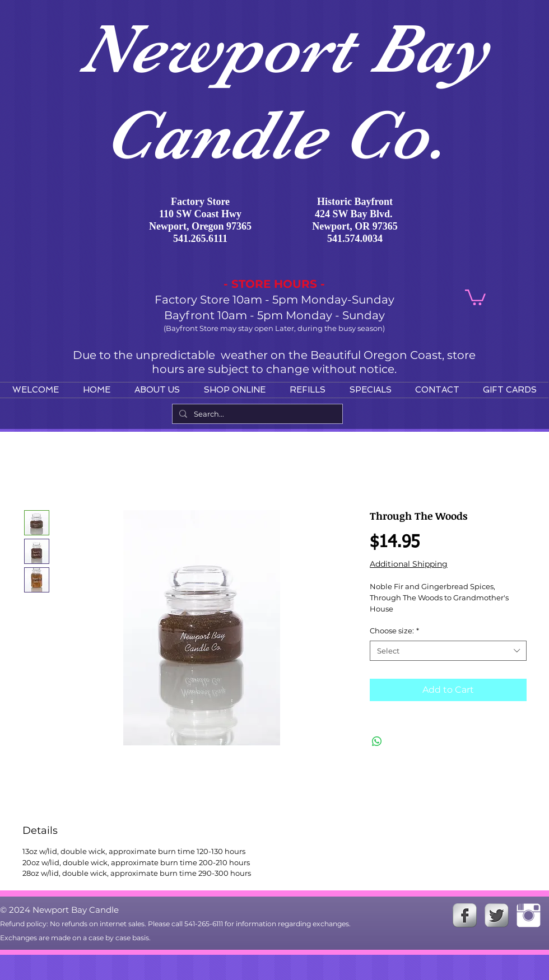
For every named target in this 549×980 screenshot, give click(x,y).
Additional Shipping (409, 564)
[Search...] (256, 414)
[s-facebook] (465, 915)
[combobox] (448, 651)
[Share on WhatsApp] (377, 741)
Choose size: (394, 631)
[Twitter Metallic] (497, 915)
